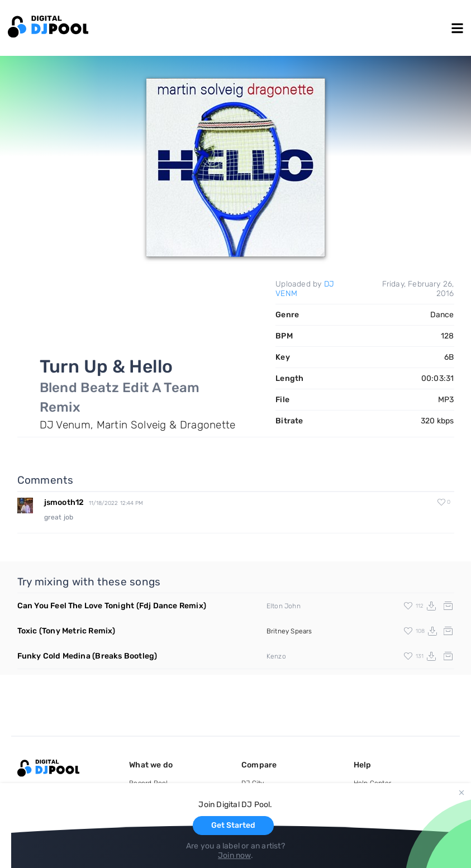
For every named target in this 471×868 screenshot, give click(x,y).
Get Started (233, 825)
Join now (234, 855)
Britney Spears (289, 631)
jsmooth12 (64, 502)
